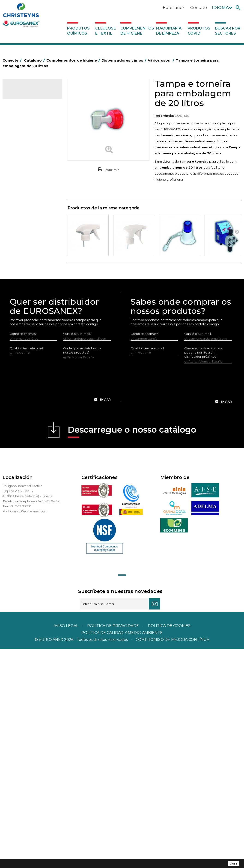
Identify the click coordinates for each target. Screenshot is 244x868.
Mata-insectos (22, 265)
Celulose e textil (106, 31)
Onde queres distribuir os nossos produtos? (82, 569)
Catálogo (24, 92)
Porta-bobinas (22, 279)
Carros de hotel (23, 180)
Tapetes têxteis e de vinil (30, 250)
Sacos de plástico (25, 158)
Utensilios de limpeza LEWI (31, 322)
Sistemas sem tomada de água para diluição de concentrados (33, 387)
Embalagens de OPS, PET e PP (31, 219)
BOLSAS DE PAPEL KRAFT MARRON (30, 169)
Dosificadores (22, 329)
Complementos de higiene (137, 31)
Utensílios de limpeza (27, 315)
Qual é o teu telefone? (27, 567)
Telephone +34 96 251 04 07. (39, 720)
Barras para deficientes (29, 151)
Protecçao (19, 286)
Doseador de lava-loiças (33, 351)
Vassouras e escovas (27, 229)
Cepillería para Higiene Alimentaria (28, 240)
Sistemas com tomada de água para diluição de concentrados (34, 409)
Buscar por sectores (228, 31)
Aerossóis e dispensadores (31, 137)
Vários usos (23, 344)
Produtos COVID (199, 31)
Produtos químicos (78, 31)
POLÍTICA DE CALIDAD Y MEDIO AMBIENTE (122, 852)
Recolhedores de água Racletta (28, 297)
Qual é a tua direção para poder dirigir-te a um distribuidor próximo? (203, 571)
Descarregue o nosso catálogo (132, 650)
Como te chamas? (23, 553)
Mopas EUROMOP (25, 272)
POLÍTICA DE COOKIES (169, 845)
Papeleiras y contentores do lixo (32, 197)
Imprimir (112, 170)
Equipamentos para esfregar (33, 208)
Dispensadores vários (27, 336)
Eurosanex (174, 8)
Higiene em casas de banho (32, 258)
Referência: (164, 116)
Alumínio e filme (23, 144)
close (234, 863)
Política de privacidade (113, 845)
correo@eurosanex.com (29, 730)
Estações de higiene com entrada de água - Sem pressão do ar (33, 366)
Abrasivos (18, 130)
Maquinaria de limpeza (169, 31)
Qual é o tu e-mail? (77, 553)
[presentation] (60, 603)
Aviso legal (66, 845)
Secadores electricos (28, 307)
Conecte (13, 60)
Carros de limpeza (25, 187)
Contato (199, 8)
